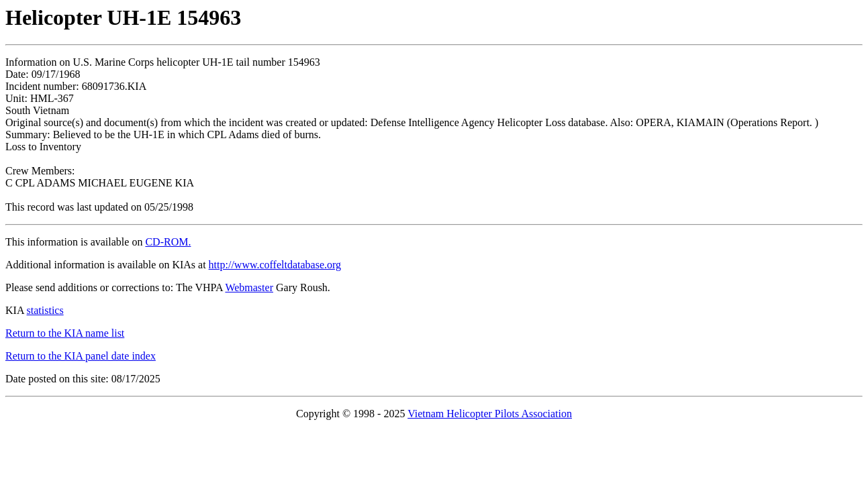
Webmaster (249, 287)
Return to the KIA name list (65, 333)
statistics (45, 310)
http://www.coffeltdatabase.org (275, 265)
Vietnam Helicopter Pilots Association (490, 414)
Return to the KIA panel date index (81, 356)
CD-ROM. (168, 242)
